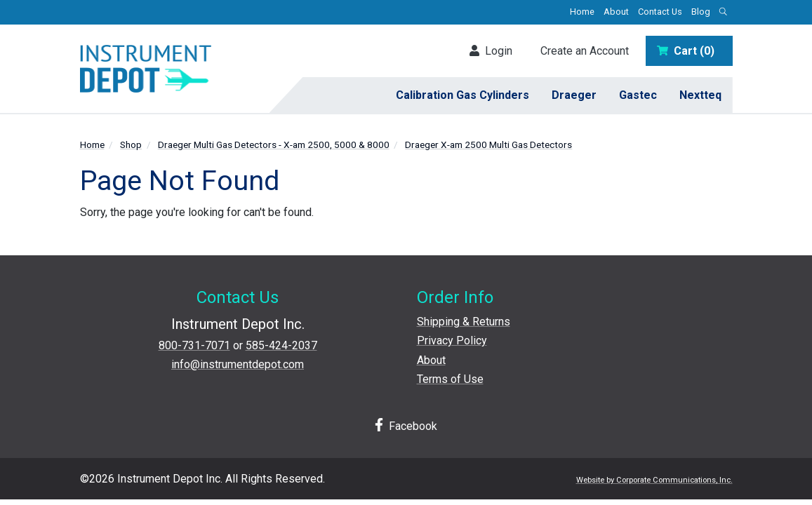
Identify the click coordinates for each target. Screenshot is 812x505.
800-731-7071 (194, 345)
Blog (701, 12)
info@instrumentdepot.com (238, 364)
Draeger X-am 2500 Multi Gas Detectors (488, 144)
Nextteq (700, 95)
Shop (131, 144)
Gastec (638, 95)
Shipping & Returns (464, 322)
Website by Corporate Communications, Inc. (654, 480)
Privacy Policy (452, 341)
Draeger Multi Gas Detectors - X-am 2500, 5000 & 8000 (274, 144)
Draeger (574, 95)
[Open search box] (724, 12)
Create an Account (585, 51)
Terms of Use (450, 379)
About (616, 12)
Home (582, 12)
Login (491, 51)
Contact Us (660, 12)
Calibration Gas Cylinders (462, 95)
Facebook (406, 425)
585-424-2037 (281, 345)
